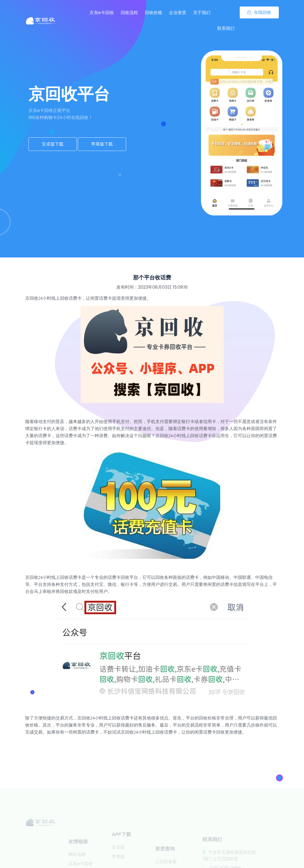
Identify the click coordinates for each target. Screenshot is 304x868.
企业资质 (178, 13)
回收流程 (129, 13)
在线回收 (259, 12)
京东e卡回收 (102, 13)
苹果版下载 (102, 144)
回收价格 (153, 13)
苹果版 (118, 862)
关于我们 (202, 13)
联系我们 (226, 28)
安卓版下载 (53, 144)
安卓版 (118, 853)
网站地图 (77, 862)
